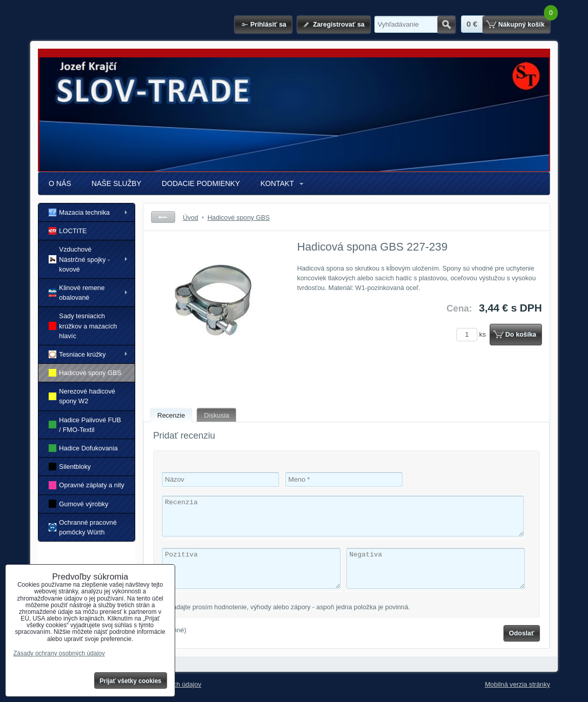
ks (473, 334)
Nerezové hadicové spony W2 (82, 396)
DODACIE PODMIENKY (201, 183)
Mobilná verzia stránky (518, 684)
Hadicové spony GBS (85, 373)
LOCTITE (68, 231)
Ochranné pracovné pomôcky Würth (83, 527)
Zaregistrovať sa (339, 24)
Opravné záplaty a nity (87, 485)
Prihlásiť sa (268, 24)
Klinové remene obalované (77, 293)
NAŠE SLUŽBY (117, 183)
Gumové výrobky (78, 503)
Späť (163, 217)
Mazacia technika (79, 212)
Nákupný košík (521, 24)
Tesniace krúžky (77, 354)
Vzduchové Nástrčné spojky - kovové (79, 259)
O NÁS (60, 183)
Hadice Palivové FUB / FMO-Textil (85, 425)
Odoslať (522, 633)
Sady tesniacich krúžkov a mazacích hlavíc (83, 326)
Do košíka (521, 334)
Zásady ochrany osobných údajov (59, 653)
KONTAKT (277, 183)
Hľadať (446, 25)
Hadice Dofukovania (83, 448)
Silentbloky (70, 467)
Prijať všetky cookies (131, 681)
